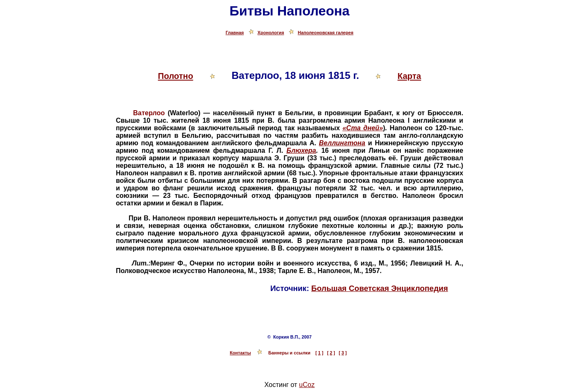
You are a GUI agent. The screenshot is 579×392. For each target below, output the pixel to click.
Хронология (271, 33)
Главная (235, 33)
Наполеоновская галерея (325, 33)
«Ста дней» (363, 128)
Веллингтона (342, 143)
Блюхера (301, 150)
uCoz (307, 385)
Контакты (241, 353)
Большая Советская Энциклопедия (380, 288)
